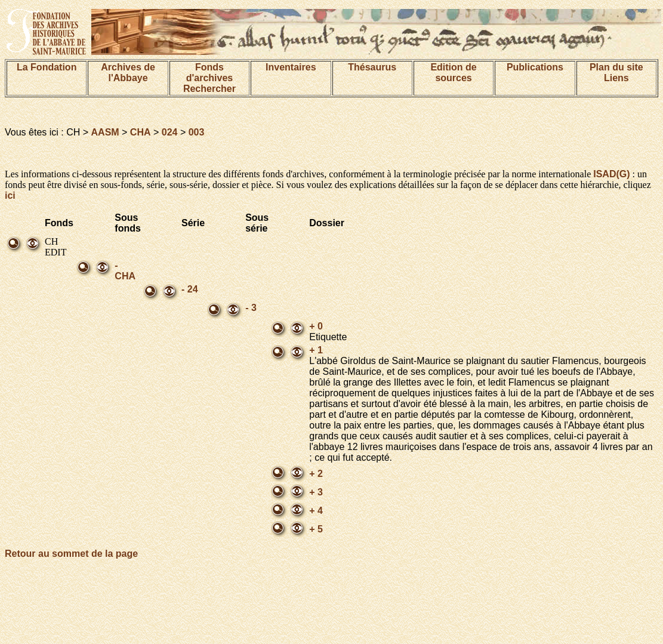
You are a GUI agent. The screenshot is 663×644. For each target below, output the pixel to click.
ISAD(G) (611, 174)
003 (197, 132)
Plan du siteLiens (616, 73)
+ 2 (316, 474)
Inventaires (291, 67)
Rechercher (209, 89)
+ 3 (316, 492)
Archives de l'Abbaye (128, 73)
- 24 (190, 289)
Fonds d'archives (210, 73)
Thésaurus (372, 67)
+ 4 (316, 511)
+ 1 (316, 350)
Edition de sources (453, 73)
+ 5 (316, 529)
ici (10, 195)
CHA (141, 132)
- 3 (251, 308)
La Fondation (47, 67)
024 (170, 132)
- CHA (125, 271)
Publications (535, 67)
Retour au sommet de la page (71, 554)
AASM (105, 132)
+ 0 (316, 326)
